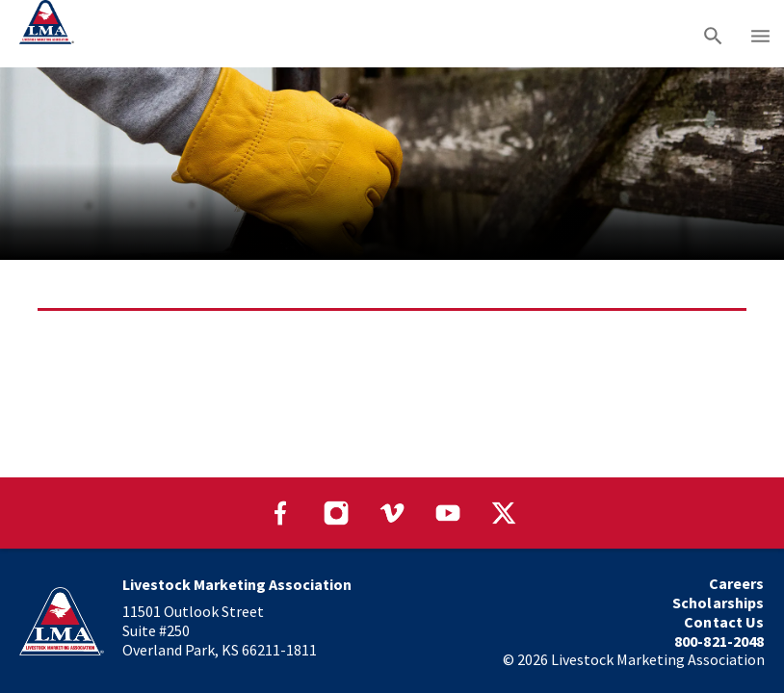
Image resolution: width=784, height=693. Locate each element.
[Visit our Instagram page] (336, 513)
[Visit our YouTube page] (448, 513)
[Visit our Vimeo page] (392, 513)
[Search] (713, 34)
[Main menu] (760, 34)
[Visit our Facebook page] (280, 513)
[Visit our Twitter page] (504, 513)
